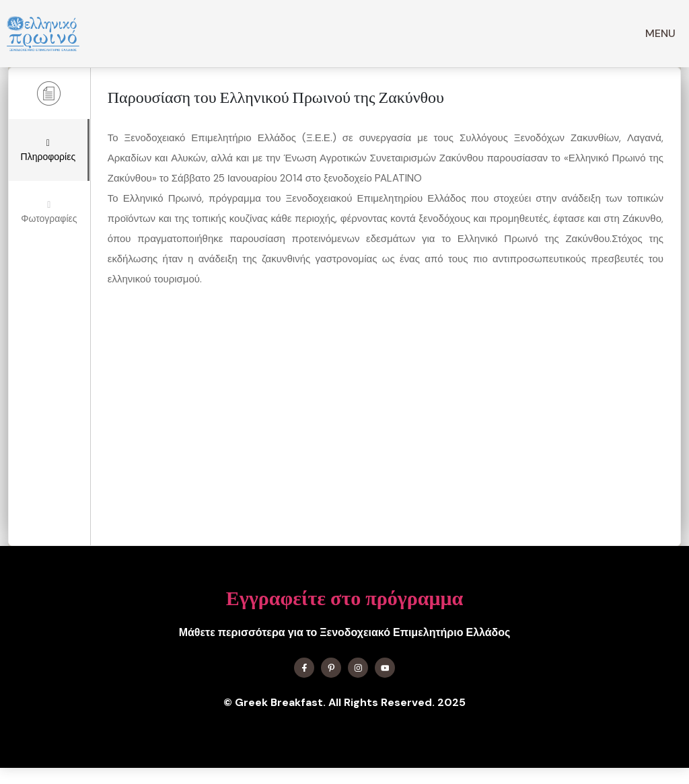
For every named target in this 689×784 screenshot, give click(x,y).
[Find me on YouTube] (385, 668)
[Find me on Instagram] (358, 668)
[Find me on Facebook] (304, 668)
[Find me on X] (331, 668)
